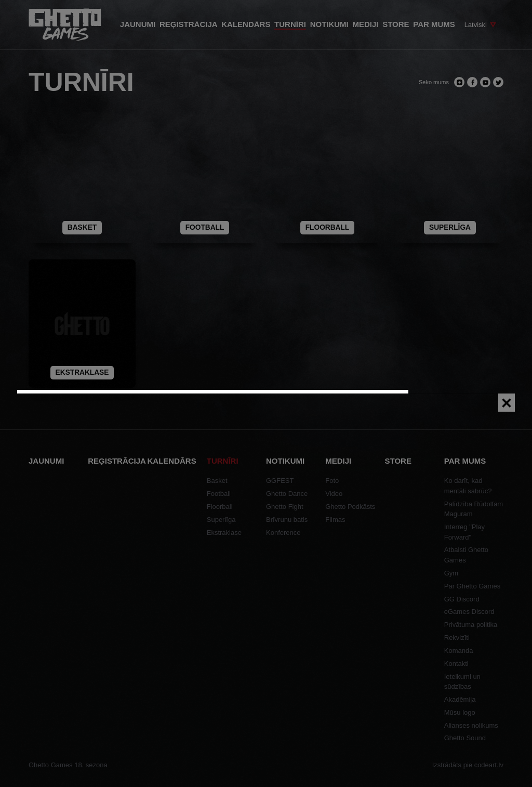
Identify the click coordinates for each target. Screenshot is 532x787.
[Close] (507, 403)
